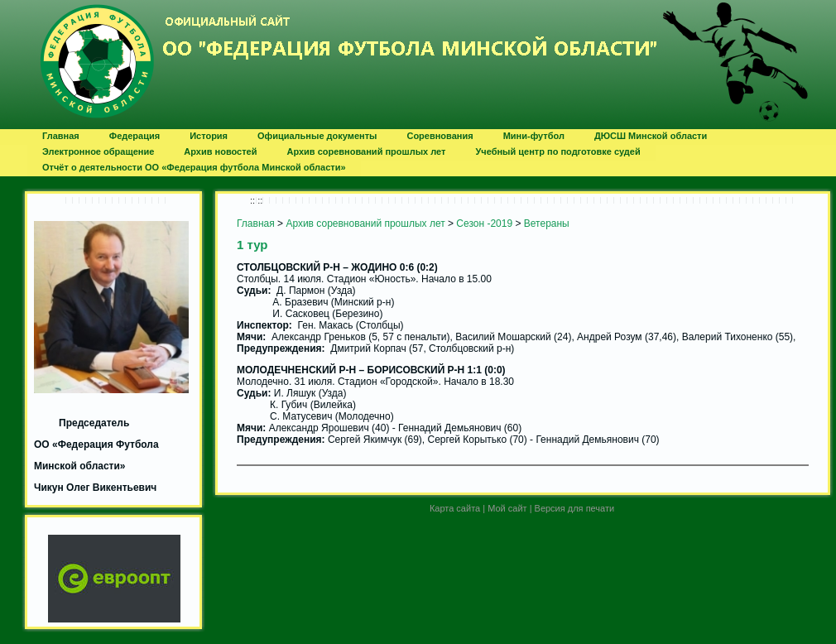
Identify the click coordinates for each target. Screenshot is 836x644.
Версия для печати (575, 508)
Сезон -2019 (484, 223)
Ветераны (547, 223)
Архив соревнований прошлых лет (365, 223)
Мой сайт (507, 508)
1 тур (252, 245)
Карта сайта (455, 508)
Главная (256, 223)
